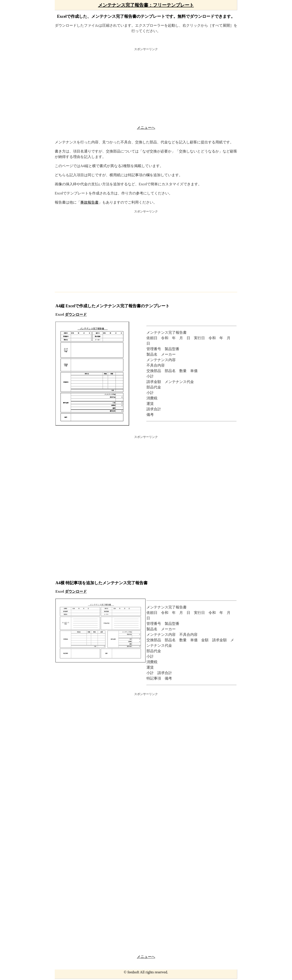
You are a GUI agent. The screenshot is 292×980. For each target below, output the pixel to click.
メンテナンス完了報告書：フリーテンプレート (146, 5)
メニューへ (146, 128)
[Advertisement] (146, 88)
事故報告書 (89, 202)
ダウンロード (76, 314)
